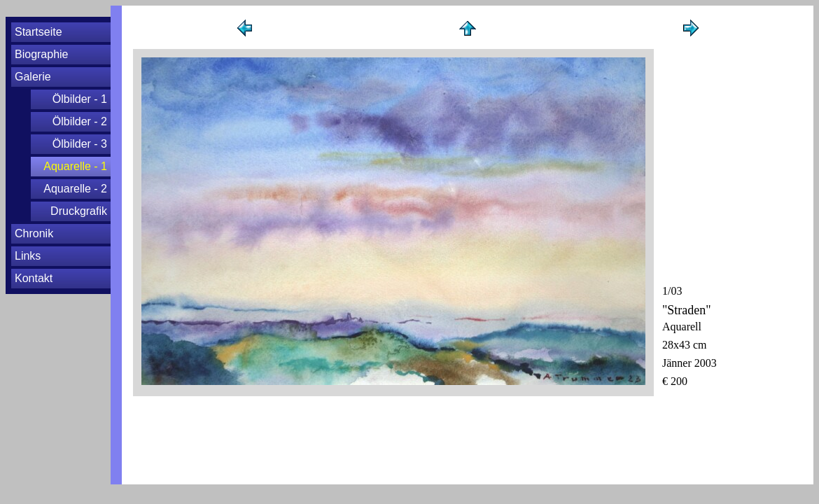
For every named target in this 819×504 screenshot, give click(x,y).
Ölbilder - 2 (80, 121)
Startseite (38, 32)
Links (28, 256)
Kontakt (34, 278)
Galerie (33, 77)
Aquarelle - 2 (75, 189)
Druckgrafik (79, 211)
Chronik (34, 233)
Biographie (42, 54)
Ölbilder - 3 (80, 144)
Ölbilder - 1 (80, 99)
